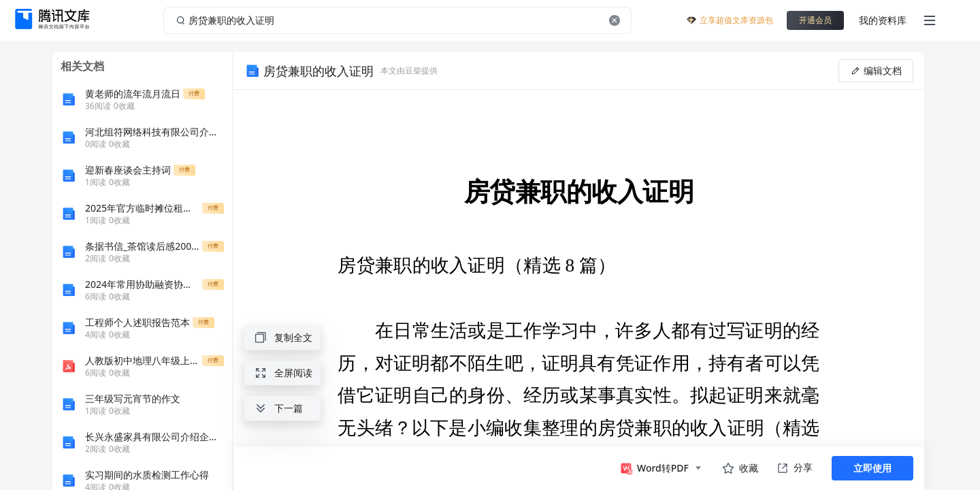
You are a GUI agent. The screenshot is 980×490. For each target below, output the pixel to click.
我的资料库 (883, 20)
